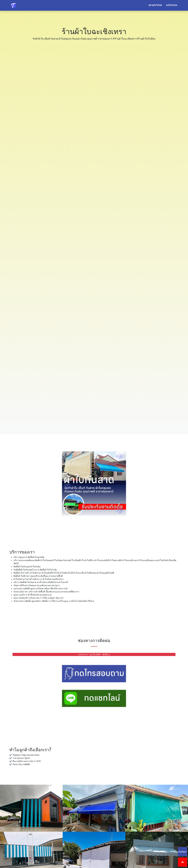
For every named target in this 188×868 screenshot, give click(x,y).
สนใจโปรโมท (171, 5)
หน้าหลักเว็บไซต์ (155, 5)
